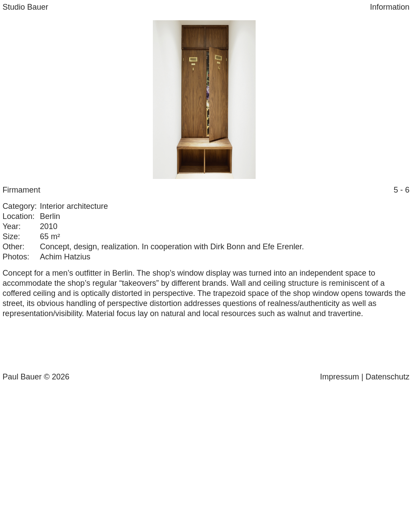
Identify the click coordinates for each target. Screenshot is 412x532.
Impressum (340, 377)
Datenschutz (387, 377)
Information (390, 7)
